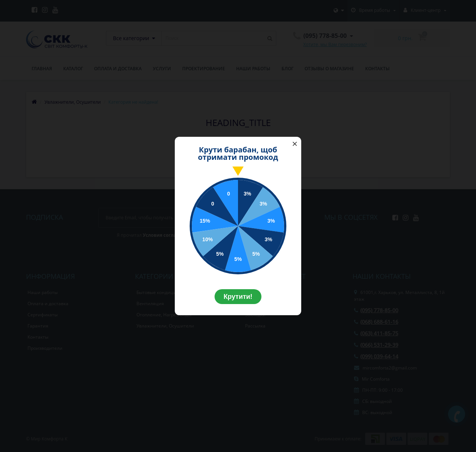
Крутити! (238, 297)
